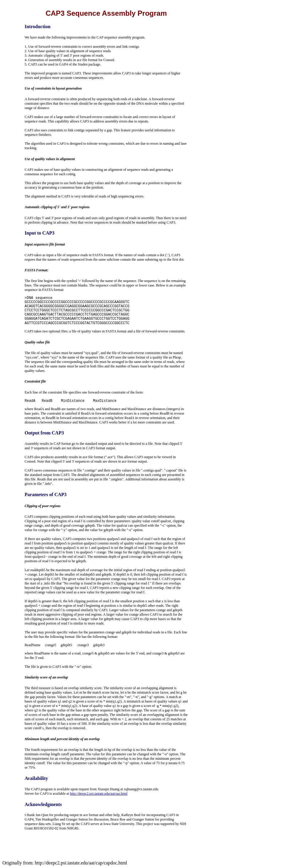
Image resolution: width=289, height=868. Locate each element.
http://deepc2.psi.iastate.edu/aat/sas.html (99, 794)
